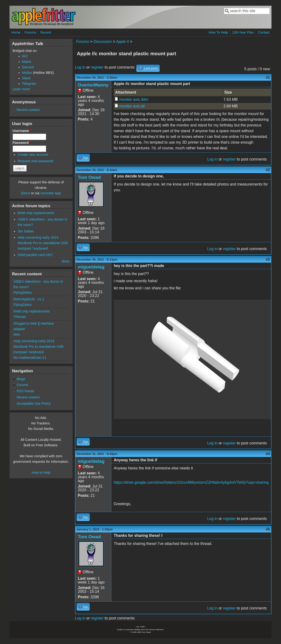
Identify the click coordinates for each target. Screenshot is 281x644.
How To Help (218, 32)
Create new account (33, 155)
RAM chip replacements (36, 213)
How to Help (41, 473)
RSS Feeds (25, 391)
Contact (264, 32)
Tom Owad (89, 177)
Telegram (29, 84)
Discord (28, 67)
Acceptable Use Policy (34, 403)
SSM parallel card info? (35, 255)
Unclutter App (50, 193)
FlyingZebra (23, 292)
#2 (268, 170)
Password (22, 143)
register (97, 67)
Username (22, 131)
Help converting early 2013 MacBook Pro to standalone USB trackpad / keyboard (43, 243)
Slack (26, 78)
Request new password (35, 161)
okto (17, 334)
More (66, 261)
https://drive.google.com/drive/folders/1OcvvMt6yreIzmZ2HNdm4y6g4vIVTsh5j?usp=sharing (191, 482)
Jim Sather (26, 231)
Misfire (27, 73)
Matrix (27, 62)
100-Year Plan (243, 32)
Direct (26, 193)
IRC (25, 56)
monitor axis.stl (132, 106)
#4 (268, 454)
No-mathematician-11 (30, 357)
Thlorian (20, 317)
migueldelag (91, 267)
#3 (268, 259)
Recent (46, 32)
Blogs (21, 379)
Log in (80, 67)
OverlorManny (93, 85)
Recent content (28, 110)
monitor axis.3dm (134, 99)
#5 (268, 529)
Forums (30, 32)
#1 (268, 78)
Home (16, 32)
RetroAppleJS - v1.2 (29, 299)
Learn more (21, 89)
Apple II (122, 42)
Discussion (102, 42)
